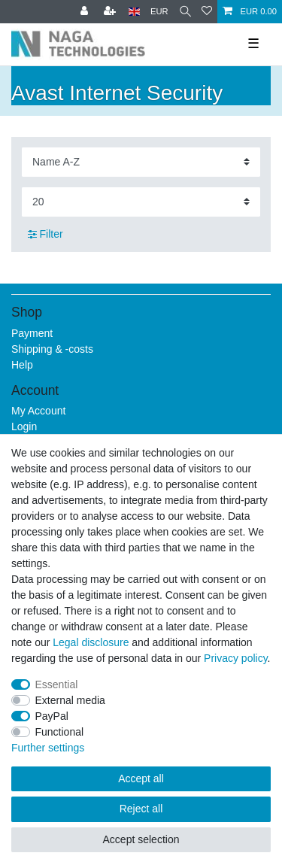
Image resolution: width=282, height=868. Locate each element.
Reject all (141, 809)
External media (70, 700)
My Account (38, 411)
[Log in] (86, 12)
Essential (57, 684)
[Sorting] (141, 162)
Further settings (48, 748)
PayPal (52, 716)
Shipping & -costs (52, 349)
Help (22, 365)
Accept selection (141, 839)
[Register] (111, 12)
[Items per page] (141, 202)
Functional (60, 732)
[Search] (185, 12)
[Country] (134, 12)
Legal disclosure (91, 642)
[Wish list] (207, 12)
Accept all (141, 778)
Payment (32, 333)
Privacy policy (236, 658)
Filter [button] (45, 235)
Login (24, 426)
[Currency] (159, 12)
